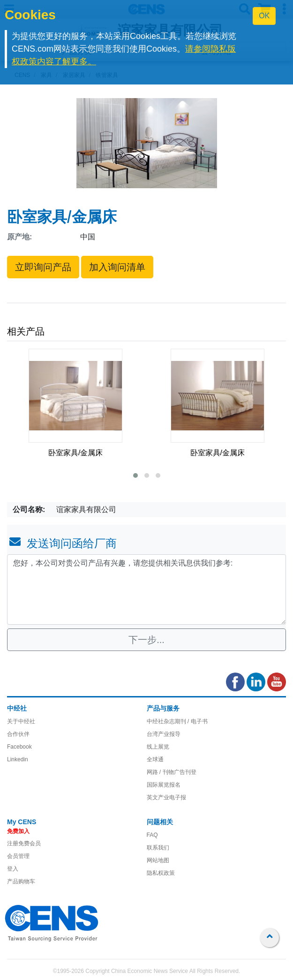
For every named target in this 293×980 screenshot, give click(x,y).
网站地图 (158, 860)
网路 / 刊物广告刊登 (172, 772)
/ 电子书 (197, 721)
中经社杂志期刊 (166, 721)
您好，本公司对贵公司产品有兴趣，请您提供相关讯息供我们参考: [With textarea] (146, 590)
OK (264, 16)
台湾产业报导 (164, 734)
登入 (13, 869)
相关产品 (26, 331)
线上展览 (158, 747)
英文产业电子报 (166, 797)
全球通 (155, 759)
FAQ (152, 835)
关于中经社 (21, 721)
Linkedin (18, 759)
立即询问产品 (43, 267)
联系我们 (158, 848)
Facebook (19, 747)
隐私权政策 (161, 873)
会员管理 (18, 856)
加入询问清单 (117, 267)
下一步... (146, 640)
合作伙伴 (18, 734)
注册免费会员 (24, 843)
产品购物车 (21, 881)
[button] (135, 475)
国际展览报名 (164, 785)
